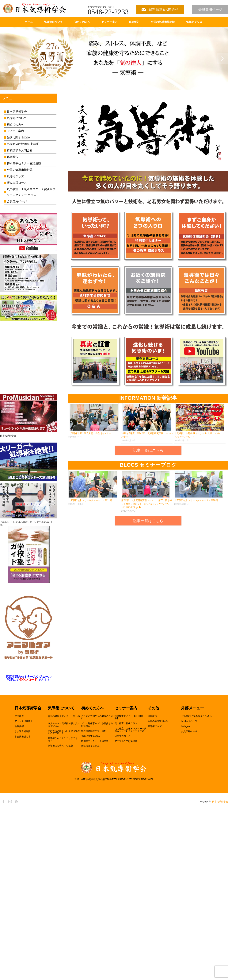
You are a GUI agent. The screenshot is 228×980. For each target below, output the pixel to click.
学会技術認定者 (23, 737)
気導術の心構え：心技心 (60, 746)
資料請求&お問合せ (164, 10)
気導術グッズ (194, 22)
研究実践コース (17, 183)
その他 (154, 708)
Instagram (186, 726)
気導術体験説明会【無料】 (24, 144)
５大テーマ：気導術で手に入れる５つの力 (64, 725)
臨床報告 (134, 22)
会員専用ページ (210, 10)
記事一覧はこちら (148, 450)
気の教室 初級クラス (126, 723)
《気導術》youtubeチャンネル (197, 716)
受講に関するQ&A (18, 137)
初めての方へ (82, 22)
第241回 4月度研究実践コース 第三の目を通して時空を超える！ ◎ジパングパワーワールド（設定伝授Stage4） (147, 504)
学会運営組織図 (23, 731)
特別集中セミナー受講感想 (24, 163)
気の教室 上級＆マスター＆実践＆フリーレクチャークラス (131, 730)
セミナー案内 (109, 22)
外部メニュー (192, 708)
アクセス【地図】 (24, 721)
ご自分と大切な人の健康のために (97, 717)
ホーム (29, 22)
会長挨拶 (19, 726)
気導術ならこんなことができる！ (63, 739)
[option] (114, 58)
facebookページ (189, 721)
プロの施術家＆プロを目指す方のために (97, 725)
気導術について (53, 22)
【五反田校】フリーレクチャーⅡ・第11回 (90, 500)
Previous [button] (6, 58)
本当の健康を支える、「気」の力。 (64, 717)
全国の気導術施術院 (163, 22)
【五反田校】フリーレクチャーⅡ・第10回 (196, 500)
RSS (16, 801)
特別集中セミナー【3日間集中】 (129, 717)
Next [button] (222, 58)
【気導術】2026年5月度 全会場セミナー (90, 433)
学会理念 (19, 716)
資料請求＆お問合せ (20, 150)
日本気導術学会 (17, 112)
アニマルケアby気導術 (126, 741)
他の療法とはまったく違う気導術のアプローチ (64, 732)
